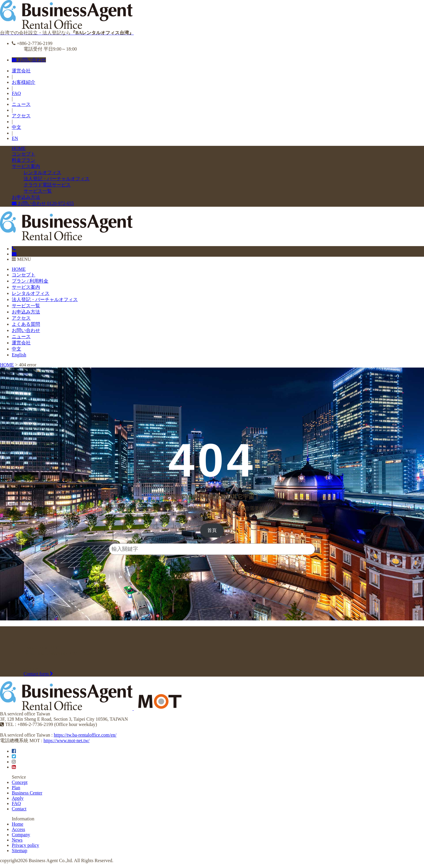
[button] (212, 530)
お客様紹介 (24, 82)
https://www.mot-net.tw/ (67, 741)
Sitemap (19, 851)
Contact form (38, 674)
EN (15, 138)
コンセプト (24, 154)
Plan (16, 788)
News (17, 840)
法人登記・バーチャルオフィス (57, 179)
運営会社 (21, 71)
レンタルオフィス (42, 172)
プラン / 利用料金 (30, 281)
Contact (19, 809)
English (19, 355)
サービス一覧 (38, 191)
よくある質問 (26, 324)
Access (18, 829)
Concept (20, 782)
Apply (18, 798)
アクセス (21, 116)
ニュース (21, 104)
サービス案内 (26, 166)
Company (21, 835)
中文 (16, 127)
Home (18, 824)
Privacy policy (25, 845)
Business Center (27, 793)
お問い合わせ (29, 60)
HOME (19, 148)
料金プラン (24, 160)
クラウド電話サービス (47, 185)
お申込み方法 (26, 197)
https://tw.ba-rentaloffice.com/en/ (85, 735)
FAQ (16, 93)
